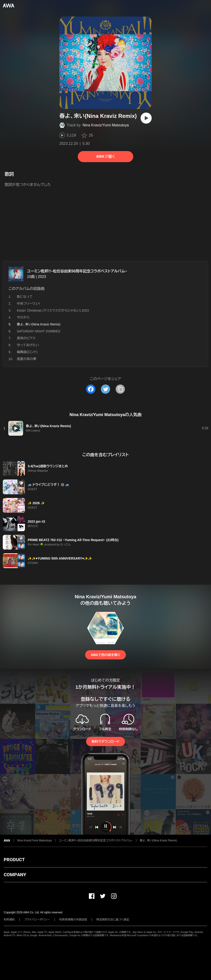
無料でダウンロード (105, 742)
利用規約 (9, 920)
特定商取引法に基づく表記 (113, 920)
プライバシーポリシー (37, 920)
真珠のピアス (26, 338)
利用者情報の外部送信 (73, 920)
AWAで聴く (105, 156)
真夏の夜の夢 (27, 359)
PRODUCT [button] (14, 860)
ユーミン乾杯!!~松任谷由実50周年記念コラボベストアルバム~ (77, 271)
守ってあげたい (28, 345)
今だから (23, 317)
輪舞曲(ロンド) (27, 352)
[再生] (146, 118)
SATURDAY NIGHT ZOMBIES (39, 331)
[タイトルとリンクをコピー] (120, 389)
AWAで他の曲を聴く (105, 655)
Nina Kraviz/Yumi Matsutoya (106, 125)
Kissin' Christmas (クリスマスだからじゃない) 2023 (53, 310)
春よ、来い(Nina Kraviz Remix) (158, 840)
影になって (25, 297)
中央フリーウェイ (29, 304)
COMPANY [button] (15, 875)
